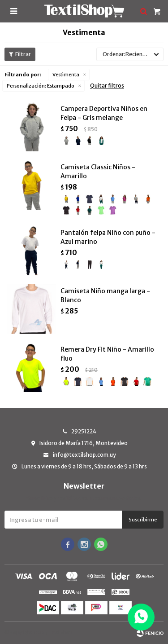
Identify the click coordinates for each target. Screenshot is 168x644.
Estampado (41, 86)
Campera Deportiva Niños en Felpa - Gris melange (104, 113)
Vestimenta (66, 75)
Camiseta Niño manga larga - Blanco (105, 296)
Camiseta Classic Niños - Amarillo (98, 172)
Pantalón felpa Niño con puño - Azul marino (108, 237)
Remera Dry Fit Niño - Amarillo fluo (107, 354)
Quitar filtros (107, 86)
